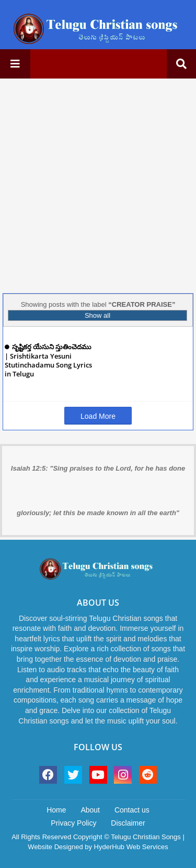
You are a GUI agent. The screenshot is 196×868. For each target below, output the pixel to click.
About (90, 810)
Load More (98, 416)
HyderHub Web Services (131, 847)
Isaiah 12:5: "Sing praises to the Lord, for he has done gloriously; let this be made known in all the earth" (98, 491)
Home (56, 810)
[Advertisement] (98, 185)
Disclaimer (128, 823)
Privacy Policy (73, 823)
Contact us (132, 810)
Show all (97, 315)
